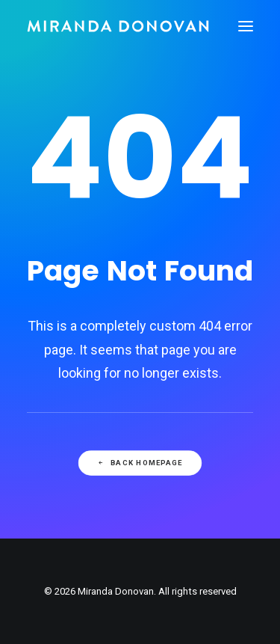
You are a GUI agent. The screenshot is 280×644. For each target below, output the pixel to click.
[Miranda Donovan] (118, 26)
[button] (246, 26)
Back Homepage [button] (140, 463)
